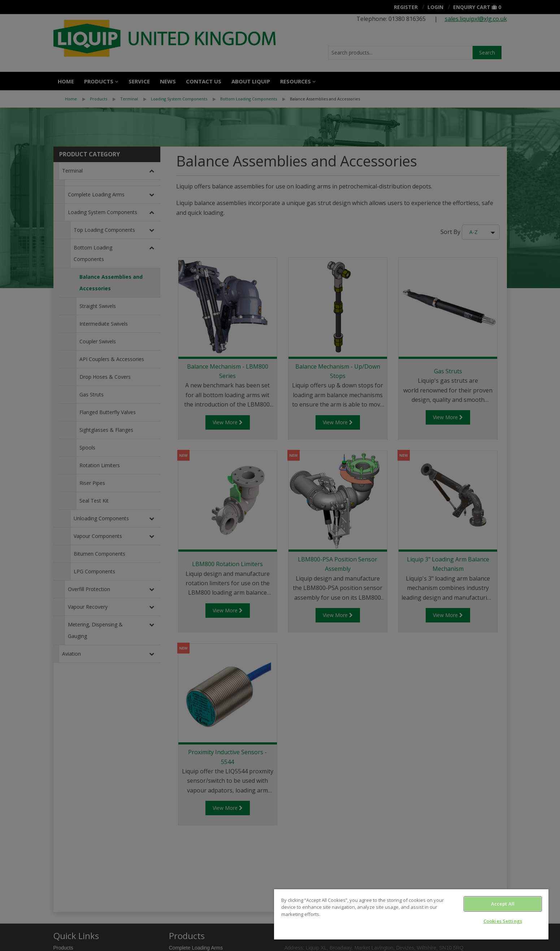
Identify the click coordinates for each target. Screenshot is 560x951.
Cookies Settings (503, 921)
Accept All (503, 904)
